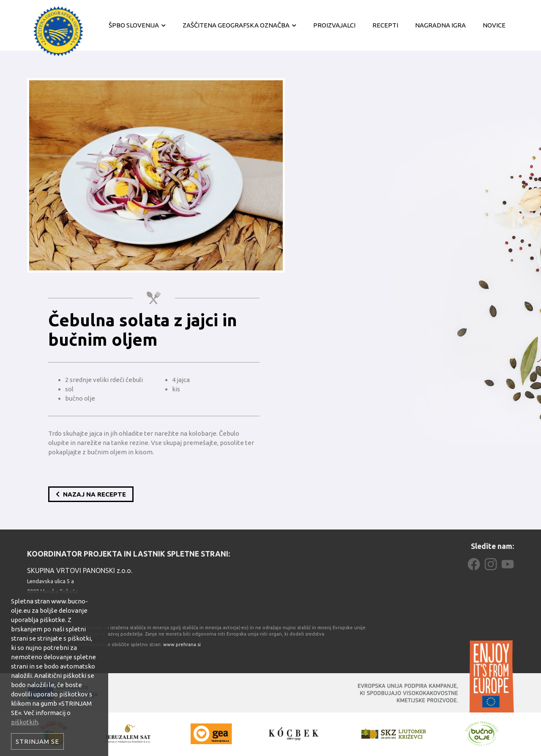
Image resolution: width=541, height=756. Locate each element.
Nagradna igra (440, 25)
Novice (494, 25)
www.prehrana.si (182, 644)
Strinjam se (37, 741)
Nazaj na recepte (91, 494)
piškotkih (25, 722)
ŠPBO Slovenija (134, 25)
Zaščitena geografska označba (236, 25)
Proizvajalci (334, 25)
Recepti (385, 25)
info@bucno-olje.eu (51, 601)
